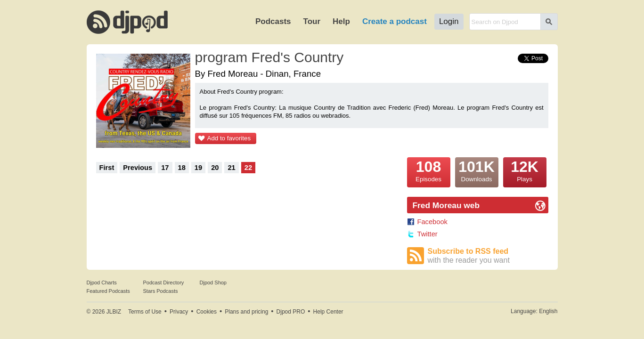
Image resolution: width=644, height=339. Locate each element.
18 (182, 168)
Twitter (428, 234)
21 (231, 168)
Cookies (207, 312)
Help (341, 21)
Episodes (429, 170)
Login (449, 21)
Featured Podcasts (108, 291)
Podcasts (273, 21)
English (548, 311)
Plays (525, 170)
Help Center (328, 312)
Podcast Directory (164, 282)
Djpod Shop (213, 282)
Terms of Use (145, 312)
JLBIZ (114, 312)
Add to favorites (229, 138)
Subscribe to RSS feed (488, 256)
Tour (312, 21)
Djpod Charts (102, 282)
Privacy (179, 312)
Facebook (432, 222)
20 (215, 168)
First (107, 168)
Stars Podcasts (161, 291)
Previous (138, 168)
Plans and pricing (246, 312)
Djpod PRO (291, 312)
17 (165, 168)
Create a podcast (395, 21)
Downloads (477, 170)
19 (198, 168)
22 (248, 168)
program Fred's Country (269, 57)
